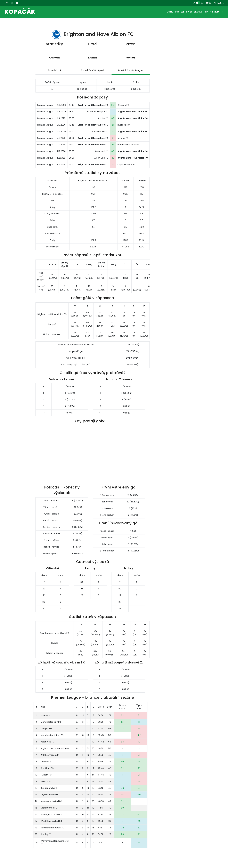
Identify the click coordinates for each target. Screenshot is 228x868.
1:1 (139, 723)
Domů (160, 12)
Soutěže (171, 12)
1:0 (113, 159)
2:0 (139, 729)
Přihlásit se (219, 3)
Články (193, 12)
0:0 (122, 789)
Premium (214, 12)
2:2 (113, 112)
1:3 (139, 762)
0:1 (113, 132)
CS (208, 3)
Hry (203, 12)
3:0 (113, 106)
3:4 (122, 742)
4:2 (139, 736)
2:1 (113, 125)
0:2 (113, 119)
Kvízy (182, 12)
